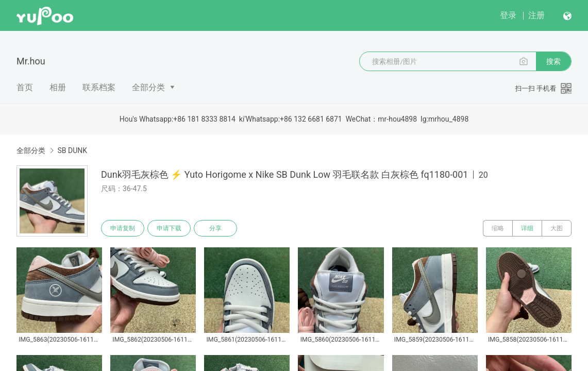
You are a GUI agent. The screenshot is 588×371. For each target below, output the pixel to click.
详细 (527, 228)
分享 (215, 228)
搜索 (553, 61)
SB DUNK (72, 150)
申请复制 (123, 228)
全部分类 (148, 87)
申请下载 (169, 228)
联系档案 (99, 87)
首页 (25, 87)
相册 (58, 87)
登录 (508, 15)
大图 (557, 228)
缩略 (498, 228)
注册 (536, 15)
